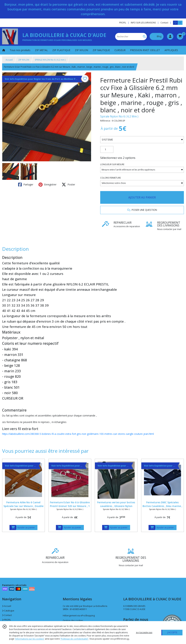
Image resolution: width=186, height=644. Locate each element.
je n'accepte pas (144, 632)
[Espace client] (170, 36)
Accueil (9, 60)
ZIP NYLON (24, 60)
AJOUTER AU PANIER (142, 197)
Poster (68, 185)
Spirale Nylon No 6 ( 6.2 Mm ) (119, 116)
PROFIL (7, 620)
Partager (26, 185)
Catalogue (8, 611)
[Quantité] (107, 150)
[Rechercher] (144, 37)
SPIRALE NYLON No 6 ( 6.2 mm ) (50, 60)
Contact (164, 23)
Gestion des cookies (73, 620)
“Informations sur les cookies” (30, 639)
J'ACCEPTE (172, 632)
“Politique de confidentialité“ (74, 639)
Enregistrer (47, 185)
